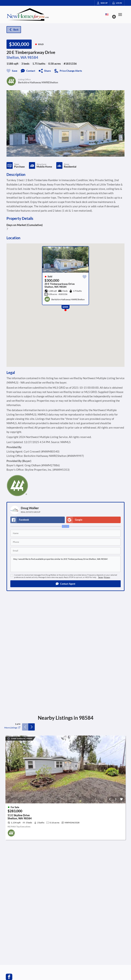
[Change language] (107, 15)
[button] (65, 584)
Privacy (107, 577)
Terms (100, 577)
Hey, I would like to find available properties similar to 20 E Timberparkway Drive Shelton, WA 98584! (65, 564)
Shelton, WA (17, 57)
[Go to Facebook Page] (9, 977)
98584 (33, 57)
